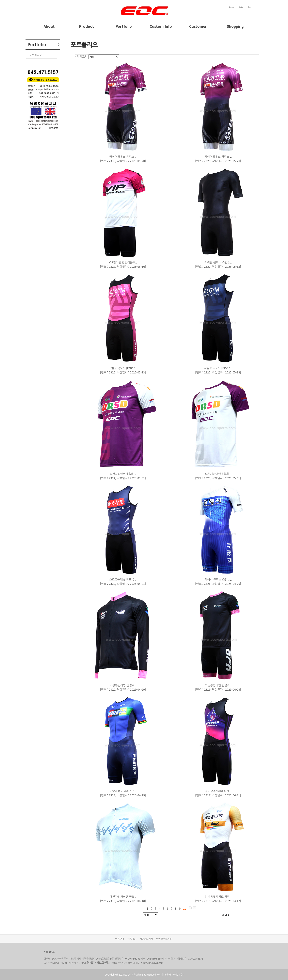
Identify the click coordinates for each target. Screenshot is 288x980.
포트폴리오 (36, 55)
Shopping (235, 26)
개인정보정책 (146, 939)
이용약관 (132, 939)
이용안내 (120, 939)
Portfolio (124, 26)
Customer (198, 26)
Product (86, 26)
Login (232, 7)
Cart (250, 7)
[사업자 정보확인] (97, 963)
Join (241, 7)
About (49, 26)
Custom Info (161, 26)
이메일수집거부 (164, 939)
